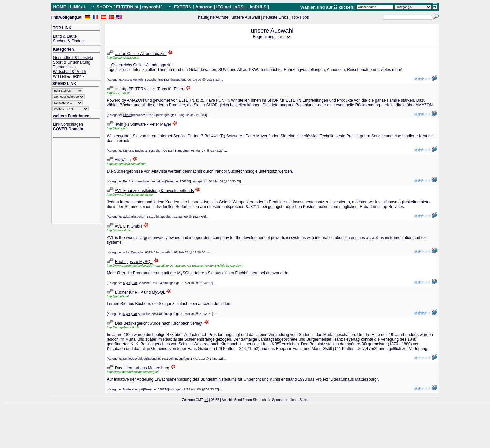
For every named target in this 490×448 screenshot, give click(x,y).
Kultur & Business (135, 151)
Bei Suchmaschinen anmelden (144, 181)
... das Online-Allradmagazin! (141, 54)
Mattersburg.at (133, 389)
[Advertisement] (80, 182)
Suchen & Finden (68, 41)
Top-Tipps (300, 17)
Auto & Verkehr (133, 80)
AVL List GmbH (128, 226)
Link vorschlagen (68, 124)
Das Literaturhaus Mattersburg (142, 368)
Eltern (127, 115)
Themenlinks (64, 67)
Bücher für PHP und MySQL (140, 292)
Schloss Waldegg (135, 359)
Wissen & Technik (69, 76)
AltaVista (123, 160)
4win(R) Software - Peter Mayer (143, 124)
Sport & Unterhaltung (72, 62)
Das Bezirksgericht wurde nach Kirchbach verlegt (159, 323)
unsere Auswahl (246, 17)
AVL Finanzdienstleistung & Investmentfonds (154, 191)
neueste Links (276, 17)
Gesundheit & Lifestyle (73, 58)
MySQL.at (130, 283)
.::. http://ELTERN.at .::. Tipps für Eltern (150, 89)
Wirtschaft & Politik (70, 72)
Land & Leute (65, 36)
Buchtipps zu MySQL (134, 262)
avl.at (127, 217)
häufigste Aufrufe (213, 17)
